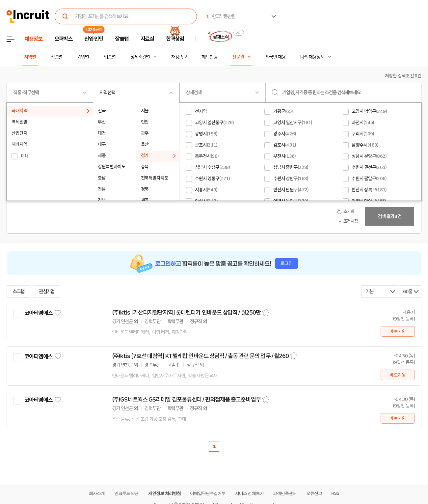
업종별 (110, 57)
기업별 (83, 57)
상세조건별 (140, 57)
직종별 (57, 57)
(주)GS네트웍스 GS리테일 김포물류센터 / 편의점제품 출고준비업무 (186, 400)
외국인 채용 (275, 57)
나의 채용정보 (312, 57)
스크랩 (18, 292)
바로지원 (398, 331)
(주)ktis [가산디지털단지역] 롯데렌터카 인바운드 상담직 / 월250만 (186, 313)
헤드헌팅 (209, 57)
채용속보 (179, 57)
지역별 (30, 57)
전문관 (238, 57)
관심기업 (47, 292)
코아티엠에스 (38, 313)
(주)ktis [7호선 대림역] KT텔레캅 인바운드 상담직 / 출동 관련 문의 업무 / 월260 (200, 356)
